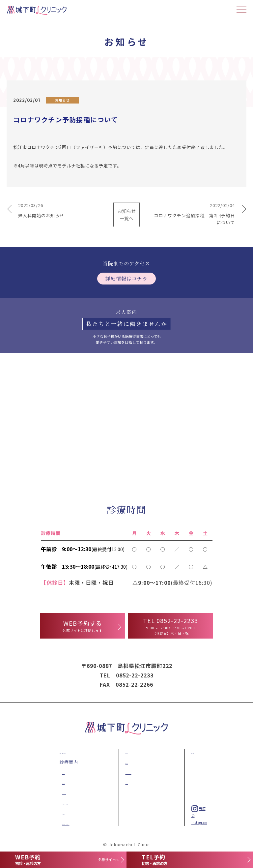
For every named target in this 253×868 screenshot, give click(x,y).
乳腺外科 (64, 772)
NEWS (124, 782)
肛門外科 (64, 782)
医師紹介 (127, 762)
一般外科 (64, 813)
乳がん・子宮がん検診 (75, 752)
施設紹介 (127, 752)
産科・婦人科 (68, 792)
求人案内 (193, 752)
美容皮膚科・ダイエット (80, 823)
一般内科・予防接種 (76, 803)
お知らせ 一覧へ (126, 215)
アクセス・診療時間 (138, 772)
